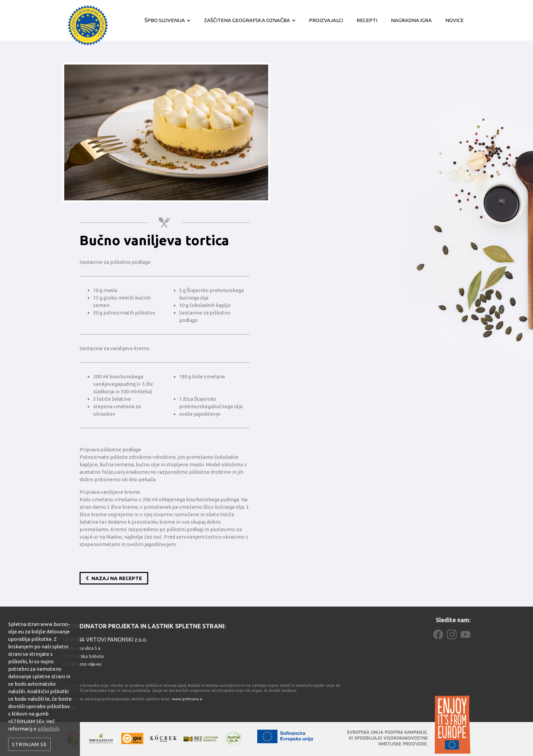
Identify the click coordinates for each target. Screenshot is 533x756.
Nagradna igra (411, 20)
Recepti (367, 20)
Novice (454, 20)
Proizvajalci (326, 20)
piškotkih (48, 729)
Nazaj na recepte (114, 578)
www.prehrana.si (187, 699)
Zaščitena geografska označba (247, 20)
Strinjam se (29, 744)
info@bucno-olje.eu (82, 664)
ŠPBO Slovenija (165, 20)
